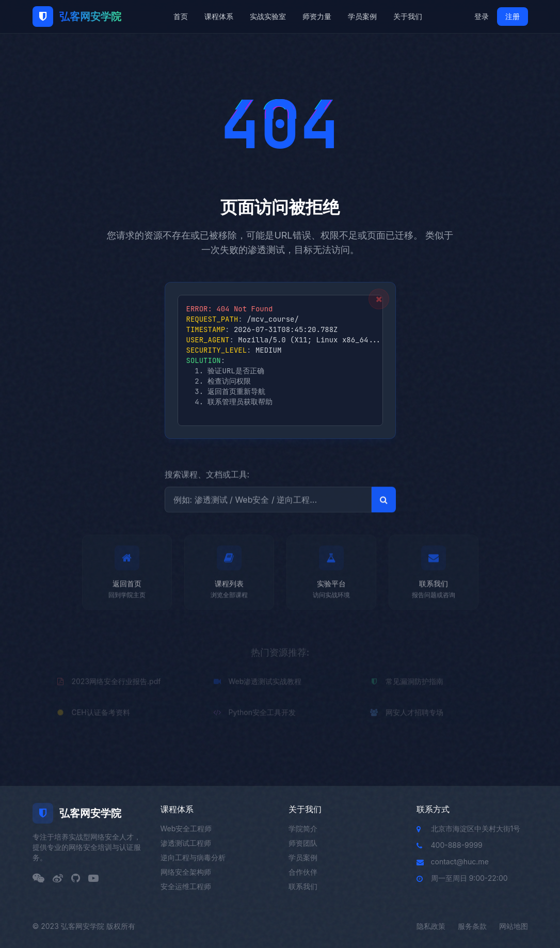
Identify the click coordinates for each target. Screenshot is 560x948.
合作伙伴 (303, 872)
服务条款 (472, 926)
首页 (181, 16)
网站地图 (514, 926)
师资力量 (317, 16)
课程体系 (219, 16)
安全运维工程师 (186, 886)
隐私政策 (431, 926)
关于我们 (408, 16)
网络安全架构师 (186, 872)
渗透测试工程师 (186, 843)
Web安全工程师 (186, 828)
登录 (482, 16)
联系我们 (303, 886)
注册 (513, 16)
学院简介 (303, 828)
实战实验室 (268, 16)
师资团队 (303, 843)
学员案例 (362, 16)
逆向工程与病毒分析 (193, 857)
